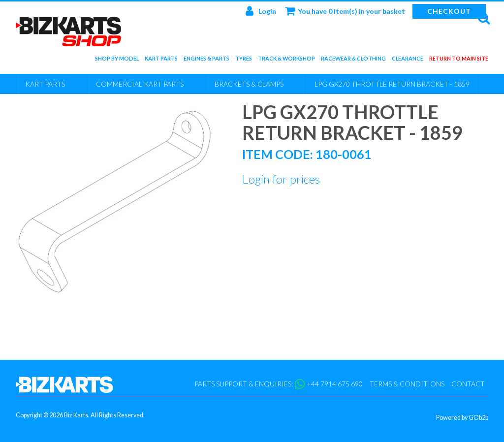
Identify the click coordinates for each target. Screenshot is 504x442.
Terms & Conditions (407, 384)
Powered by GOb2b (462, 418)
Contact (468, 384)
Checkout (449, 11)
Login (261, 11)
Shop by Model (117, 60)
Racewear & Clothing (353, 60)
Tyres (244, 60)
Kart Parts (161, 60)
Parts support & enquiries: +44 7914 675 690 (279, 384)
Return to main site (459, 60)
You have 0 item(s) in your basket (345, 11)
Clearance (408, 60)
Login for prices (281, 179)
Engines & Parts (206, 60)
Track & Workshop (286, 60)
